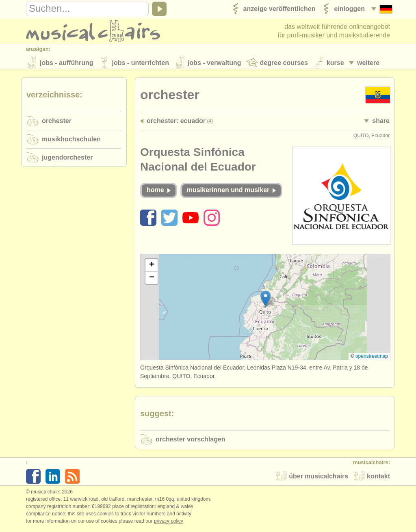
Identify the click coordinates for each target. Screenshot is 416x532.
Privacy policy (169, 523)
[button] (265, 301)
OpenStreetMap (372, 359)
